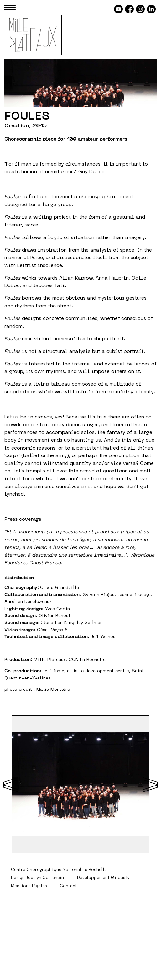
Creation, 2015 (26, 126)
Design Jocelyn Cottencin (37, 878)
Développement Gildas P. (103, 878)
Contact (68, 886)
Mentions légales (29, 886)
